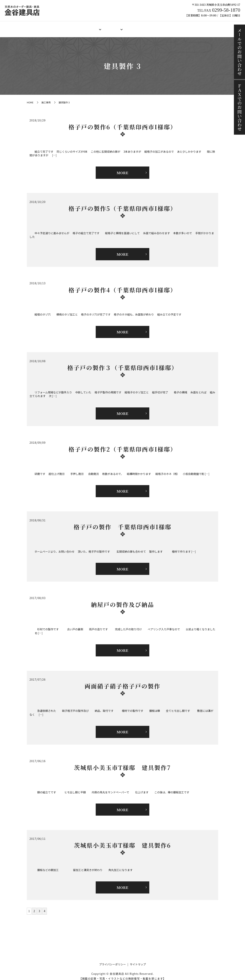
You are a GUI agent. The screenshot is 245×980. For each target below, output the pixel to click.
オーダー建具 (87, 27)
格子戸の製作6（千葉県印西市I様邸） (123, 123)
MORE (122, 169)
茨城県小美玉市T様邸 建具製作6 (123, 842)
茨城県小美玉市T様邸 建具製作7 (123, 764)
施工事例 (179, 27)
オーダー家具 (112, 27)
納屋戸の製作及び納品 (122, 601)
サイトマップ (138, 961)
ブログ (196, 27)
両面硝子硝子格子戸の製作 (122, 682)
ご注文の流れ (157, 27)
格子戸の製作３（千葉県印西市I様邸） (123, 364)
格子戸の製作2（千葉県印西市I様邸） (123, 445)
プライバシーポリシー (113, 961)
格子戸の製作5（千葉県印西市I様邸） (123, 205)
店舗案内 (66, 27)
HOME (49, 27)
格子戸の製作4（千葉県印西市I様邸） (123, 286)
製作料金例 (134, 27)
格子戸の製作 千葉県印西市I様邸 (123, 523)
